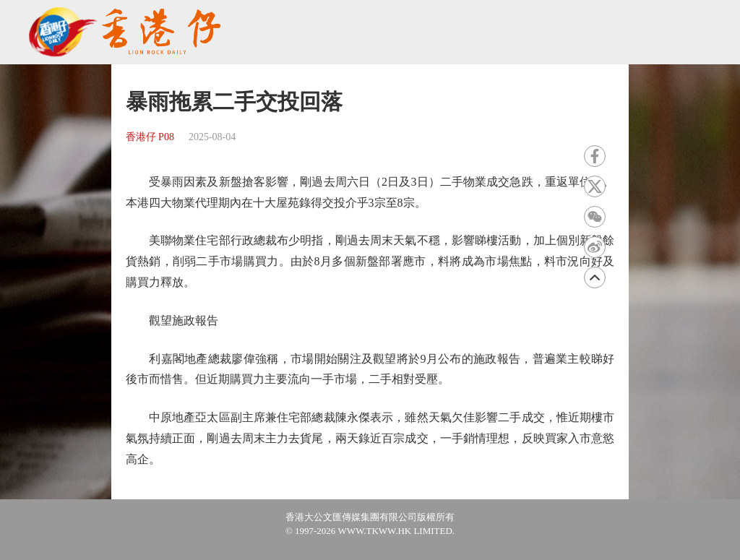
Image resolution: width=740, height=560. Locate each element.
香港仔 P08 (150, 137)
